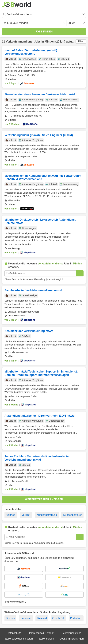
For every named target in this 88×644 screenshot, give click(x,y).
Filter (81, 41)
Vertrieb (11, 515)
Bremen (10, 618)
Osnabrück (58, 618)
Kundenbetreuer (72, 515)
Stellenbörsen (46, 639)
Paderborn (76, 618)
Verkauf (26, 515)
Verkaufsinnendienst (19, 42)
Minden (50, 42)
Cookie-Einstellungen (72, 639)
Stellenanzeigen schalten (19, 639)
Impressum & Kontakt (41, 633)
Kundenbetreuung (47, 515)
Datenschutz (14, 633)
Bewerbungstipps (71, 633)
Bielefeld (42, 618)
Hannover (26, 618)
